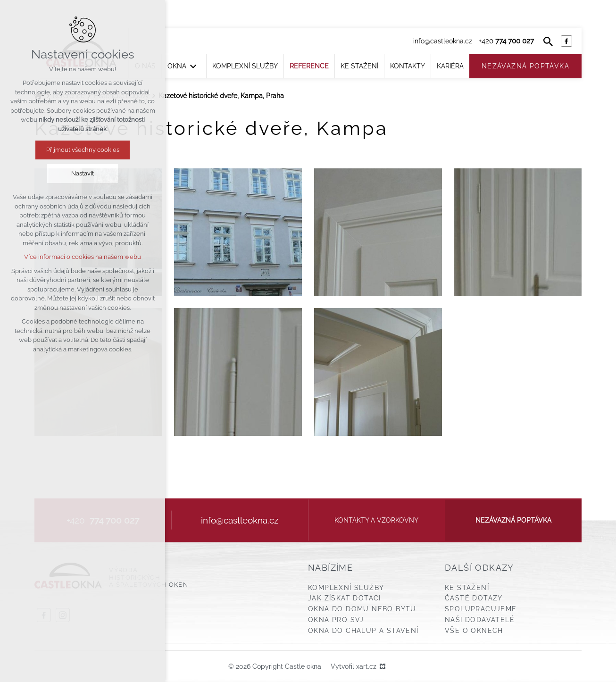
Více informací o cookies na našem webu (83, 257)
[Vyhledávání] (548, 41)
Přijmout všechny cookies (83, 150)
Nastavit (83, 173)
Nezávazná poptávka (513, 520)
